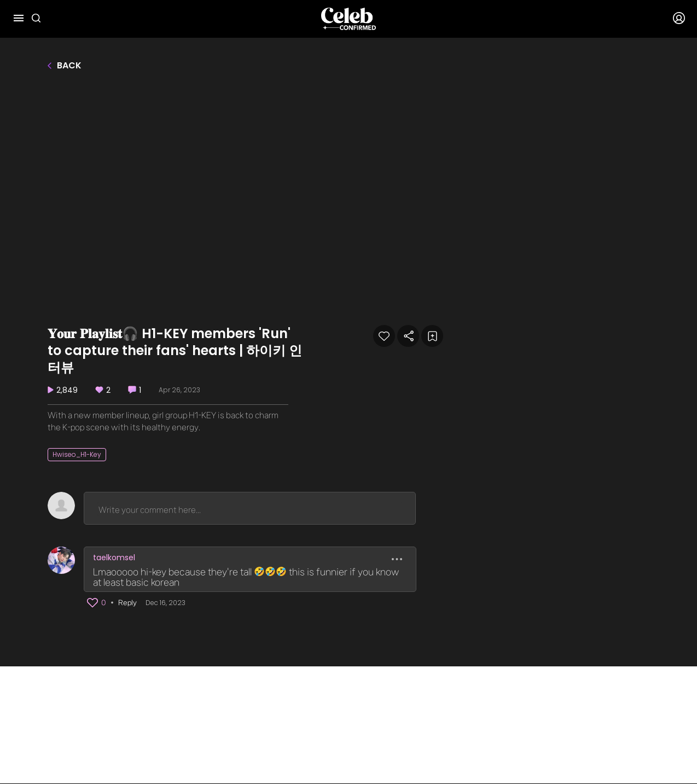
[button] (92, 603)
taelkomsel (114, 557)
